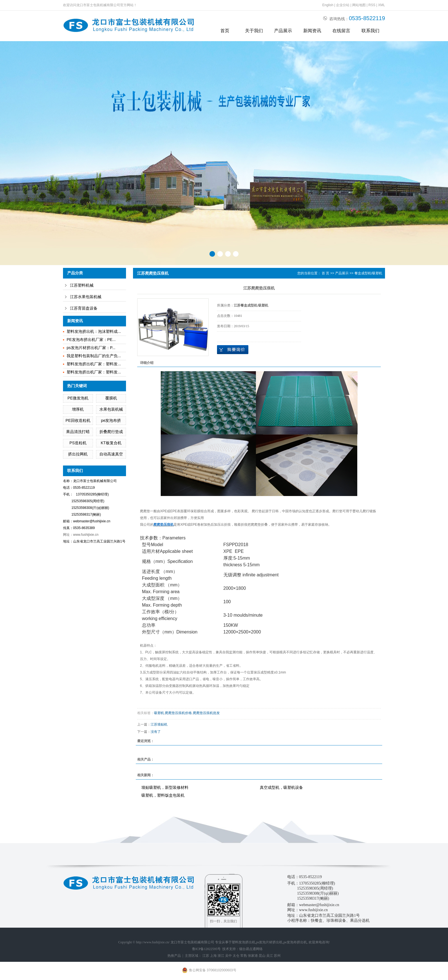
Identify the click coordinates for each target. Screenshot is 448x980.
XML (382, 5)
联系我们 (370, 31)
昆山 (262, 956)
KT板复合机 (111, 443)
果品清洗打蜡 (78, 432)
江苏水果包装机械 (86, 297)
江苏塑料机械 (82, 285)
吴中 (228, 956)
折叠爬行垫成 (111, 432)
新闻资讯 (312, 31)
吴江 (270, 956)
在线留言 (341, 31)
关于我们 (254, 31)
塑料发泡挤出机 (244, 942)
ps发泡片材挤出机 (269, 942)
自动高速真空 (111, 454)
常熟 (244, 956)
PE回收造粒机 (78, 420)
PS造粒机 (78, 443)
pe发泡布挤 (111, 420)
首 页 (326, 273)
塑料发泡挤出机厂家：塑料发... (94, 364)
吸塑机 (159, 713)
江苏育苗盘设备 (84, 308)
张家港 (253, 956)
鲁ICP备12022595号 (207, 949)
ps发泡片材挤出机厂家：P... (91, 348)
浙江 (221, 956)
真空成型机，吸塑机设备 (281, 787)
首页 (225, 31)
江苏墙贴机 (159, 724)
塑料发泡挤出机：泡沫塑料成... (94, 331)
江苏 (206, 956)
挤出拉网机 (78, 454)
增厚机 (78, 409)
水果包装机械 (111, 409)
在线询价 (233, 350)
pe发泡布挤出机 (295, 942)
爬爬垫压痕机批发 (206, 713)
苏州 (277, 956)
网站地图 (359, 5)
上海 (213, 956)
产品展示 (283, 31)
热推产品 (174, 956)
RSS (372, 5)
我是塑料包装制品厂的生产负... (94, 356)
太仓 (236, 956)
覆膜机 (111, 398)
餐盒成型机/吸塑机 (368, 273)
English (328, 5)
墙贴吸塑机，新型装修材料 (165, 787)
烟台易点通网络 (251, 949)
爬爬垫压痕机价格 (178, 713)
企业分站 (343, 5)
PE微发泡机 (78, 398)
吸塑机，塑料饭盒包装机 (163, 795)
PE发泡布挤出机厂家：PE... (91, 340)
